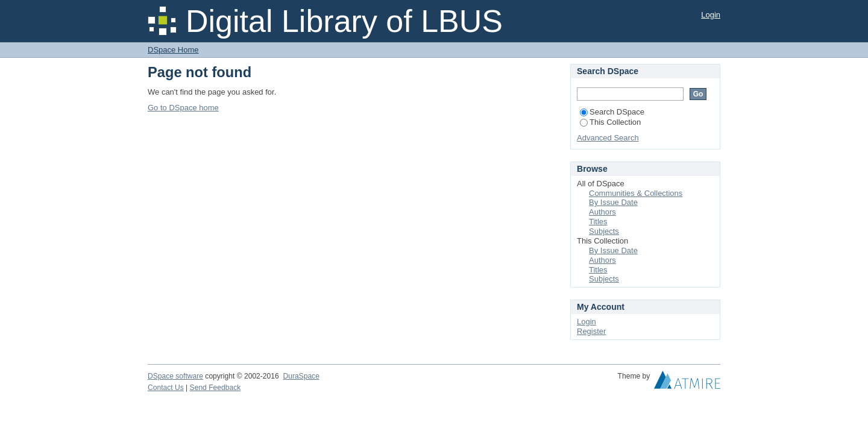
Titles (598, 222)
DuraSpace (301, 376)
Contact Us (166, 388)
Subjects (604, 231)
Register (591, 331)
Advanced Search (608, 138)
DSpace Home (173, 50)
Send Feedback (215, 388)
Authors (602, 212)
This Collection (610, 122)
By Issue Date (613, 202)
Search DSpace (612, 112)
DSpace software (175, 376)
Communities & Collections (636, 193)
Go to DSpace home (183, 108)
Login (711, 15)
